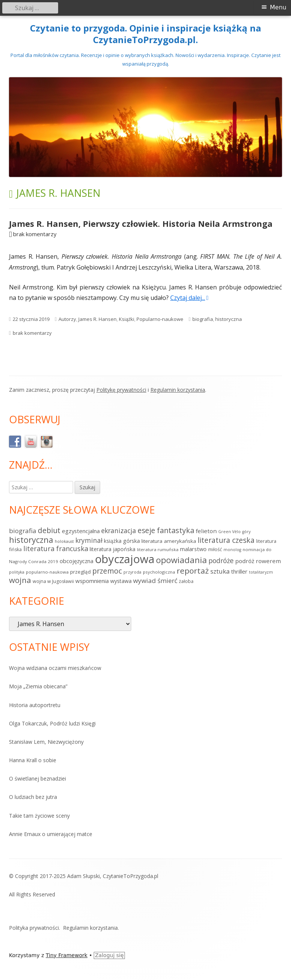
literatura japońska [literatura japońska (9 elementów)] (112, 549)
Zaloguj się (109, 955)
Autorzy (67, 319)
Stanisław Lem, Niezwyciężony (46, 742)
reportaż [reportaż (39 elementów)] (193, 571)
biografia (203, 319)
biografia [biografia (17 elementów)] (23, 531)
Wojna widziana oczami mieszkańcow (55, 668)
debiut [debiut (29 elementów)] (49, 530)
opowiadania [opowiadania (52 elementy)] (181, 560)
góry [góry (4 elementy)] (246, 532)
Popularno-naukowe (160, 319)
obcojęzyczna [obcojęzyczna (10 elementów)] (76, 561)
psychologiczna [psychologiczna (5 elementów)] (159, 572)
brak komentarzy (35, 234)
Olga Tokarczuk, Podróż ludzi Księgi (52, 723)
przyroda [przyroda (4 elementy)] (132, 572)
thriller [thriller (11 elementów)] (239, 571)
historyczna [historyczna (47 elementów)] (31, 540)
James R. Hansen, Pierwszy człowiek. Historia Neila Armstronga (141, 223)
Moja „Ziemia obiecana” (38, 686)
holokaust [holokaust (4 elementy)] (64, 541)
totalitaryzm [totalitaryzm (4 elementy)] (261, 572)
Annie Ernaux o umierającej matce (51, 834)
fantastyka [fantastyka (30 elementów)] (175, 530)
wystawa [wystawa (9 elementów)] (121, 581)
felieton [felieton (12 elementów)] (206, 531)
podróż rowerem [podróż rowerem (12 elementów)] (258, 561)
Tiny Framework (67, 955)
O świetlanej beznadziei (37, 778)
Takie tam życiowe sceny (39, 816)
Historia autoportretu (35, 705)
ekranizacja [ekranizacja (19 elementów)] (119, 530)
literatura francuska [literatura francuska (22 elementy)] (56, 548)
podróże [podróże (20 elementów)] (221, 560)
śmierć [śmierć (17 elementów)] (167, 581)
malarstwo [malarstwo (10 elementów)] (193, 549)
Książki (127, 319)
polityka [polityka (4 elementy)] (17, 572)
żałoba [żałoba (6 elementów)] (186, 581)
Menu (278, 7)
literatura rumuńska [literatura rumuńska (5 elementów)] (158, 549)
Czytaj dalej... (189, 298)
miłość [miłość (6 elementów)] (215, 549)
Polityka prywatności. (34, 928)
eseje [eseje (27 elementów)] (146, 530)
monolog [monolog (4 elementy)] (232, 550)
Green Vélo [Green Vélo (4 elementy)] (229, 532)
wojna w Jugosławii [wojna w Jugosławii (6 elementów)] (53, 581)
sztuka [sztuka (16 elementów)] (220, 571)
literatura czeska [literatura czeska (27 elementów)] (226, 540)
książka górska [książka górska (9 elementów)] (122, 541)
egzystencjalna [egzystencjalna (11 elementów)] (81, 531)
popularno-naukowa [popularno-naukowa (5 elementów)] (47, 572)
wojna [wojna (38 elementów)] (20, 580)
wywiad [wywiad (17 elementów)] (145, 581)
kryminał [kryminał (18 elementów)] (89, 540)
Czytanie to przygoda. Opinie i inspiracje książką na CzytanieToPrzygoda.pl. (145, 34)
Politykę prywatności (121, 390)
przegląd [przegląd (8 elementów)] (80, 572)
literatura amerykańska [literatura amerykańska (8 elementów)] (169, 541)
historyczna (229, 319)
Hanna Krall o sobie (33, 760)
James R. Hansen (97, 319)
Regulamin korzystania (178, 390)
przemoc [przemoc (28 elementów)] (107, 571)
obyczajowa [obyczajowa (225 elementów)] (125, 559)
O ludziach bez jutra (33, 797)
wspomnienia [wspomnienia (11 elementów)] (92, 581)
